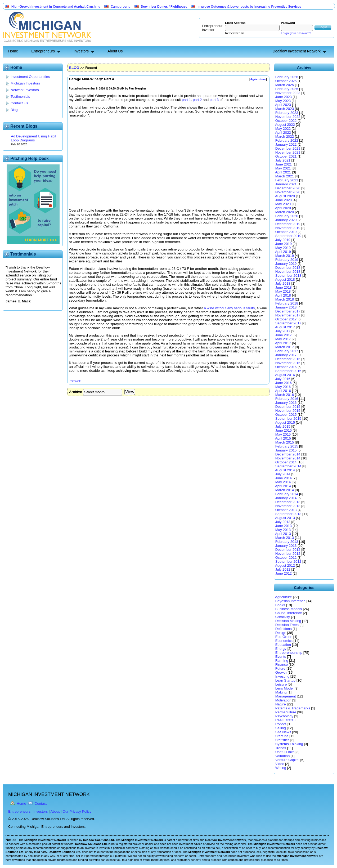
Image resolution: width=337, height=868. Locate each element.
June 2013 (284, 526)
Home (13, 51)
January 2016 (286, 403)
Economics (284, 641)
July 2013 (283, 522)
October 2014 (286, 462)
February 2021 (287, 180)
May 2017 (283, 339)
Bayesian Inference (290, 601)
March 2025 (285, 85)
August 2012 (285, 565)
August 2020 (285, 196)
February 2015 (287, 446)
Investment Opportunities (30, 77)
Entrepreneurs (43, 51)
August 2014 (285, 470)
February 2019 (287, 260)
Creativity (283, 617)
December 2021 (288, 148)
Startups (282, 736)
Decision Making (288, 621)
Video (280, 764)
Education (283, 645)
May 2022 (283, 129)
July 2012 (283, 569)
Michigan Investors (25, 83)
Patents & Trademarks (293, 708)
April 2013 (283, 534)
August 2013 (285, 518)
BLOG (74, 68)
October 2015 (286, 415)
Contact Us (19, 103)
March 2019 (285, 256)
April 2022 (283, 133)
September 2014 (288, 466)
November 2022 (288, 117)
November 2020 (288, 192)
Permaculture (286, 712)
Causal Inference (289, 613)
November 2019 (288, 228)
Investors (81, 51)
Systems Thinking (289, 744)
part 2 (197, 100)
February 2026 (287, 77)
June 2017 (284, 335)
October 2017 (286, 319)
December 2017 (288, 311)
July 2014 (283, 474)
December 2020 (288, 188)
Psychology (284, 716)
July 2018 (283, 283)
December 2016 (288, 359)
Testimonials (20, 97)
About (55, 811)
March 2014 (285, 490)
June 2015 (284, 430)
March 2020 (285, 212)
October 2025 (286, 81)
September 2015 (288, 419)
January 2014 (286, 498)
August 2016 (285, 375)
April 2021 (283, 172)
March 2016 (285, 395)
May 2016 (283, 387)
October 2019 (286, 232)
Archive (76, 392)
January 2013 (286, 546)
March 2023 (285, 109)
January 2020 (286, 220)
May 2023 (283, 101)
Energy (281, 649)
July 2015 (283, 426)
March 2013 (285, 538)
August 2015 (285, 422)
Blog (14, 110)
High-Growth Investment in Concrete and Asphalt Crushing (56, 7)
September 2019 (288, 236)
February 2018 (287, 303)
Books (280, 605)
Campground (121, 7)
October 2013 (286, 510)
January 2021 (286, 184)
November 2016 (288, 363)
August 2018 (285, 279)
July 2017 (283, 331)
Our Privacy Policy (77, 811)
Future (280, 668)
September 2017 (288, 323)
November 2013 (288, 506)
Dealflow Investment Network (297, 51)
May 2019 (283, 248)
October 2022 (286, 121)
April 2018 (283, 295)
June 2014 (284, 478)
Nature (281, 704)
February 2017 (287, 351)
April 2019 (283, 252)
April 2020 (283, 208)
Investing (282, 676)
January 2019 (286, 264)
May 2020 (283, 204)
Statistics (282, 740)
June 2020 (284, 200)
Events (281, 657)
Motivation (283, 700)
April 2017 (283, 343)
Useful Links (285, 752)
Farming (282, 661)
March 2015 (285, 442)
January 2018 (286, 307)
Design (281, 633)
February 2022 (287, 140)
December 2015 (288, 407)
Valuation (283, 756)
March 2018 (285, 299)
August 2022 (285, 125)
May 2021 (283, 168)
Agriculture (284, 597)
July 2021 (283, 160)
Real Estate (284, 720)
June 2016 (284, 383)
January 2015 (286, 450)
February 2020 (287, 216)
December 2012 (288, 550)
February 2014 (287, 494)
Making (281, 692)
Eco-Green (284, 637)
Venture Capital (287, 760)
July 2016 (283, 379)
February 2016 (287, 399)
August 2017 (285, 327)
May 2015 (283, 434)
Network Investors (25, 90)
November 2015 (288, 411)
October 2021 (286, 156)
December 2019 (288, 224)
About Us (115, 51)
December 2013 (288, 502)
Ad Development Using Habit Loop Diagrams (33, 138)
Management (286, 696)
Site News (283, 732)
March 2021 (285, 176)
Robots (281, 724)
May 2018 (283, 291)
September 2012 (288, 561)
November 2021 (288, 152)
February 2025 (287, 89)
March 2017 (285, 347)
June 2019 (284, 244)
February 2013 (287, 542)
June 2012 (284, 573)
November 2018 (288, 272)
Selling (281, 728)
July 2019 (283, 240)
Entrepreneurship (289, 653)
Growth (281, 672)
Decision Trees (287, 625)
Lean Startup (285, 680)
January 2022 (286, 144)
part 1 (186, 100)
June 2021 (284, 164)
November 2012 (288, 554)
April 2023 (283, 105)
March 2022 (285, 137)
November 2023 (288, 93)
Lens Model (284, 688)
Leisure (281, 684)
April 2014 (283, 486)
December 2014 (288, 454)
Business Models (289, 609)
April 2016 (283, 391)
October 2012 (286, 558)
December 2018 (288, 268)
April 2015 (283, 438)
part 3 (214, 100)
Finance (282, 665)
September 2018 (288, 276)
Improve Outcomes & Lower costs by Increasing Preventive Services (249, 7)
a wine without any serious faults (229, 308)
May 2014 (283, 482)
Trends (280, 748)
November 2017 (288, 315)
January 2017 (286, 355)
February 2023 (287, 113)
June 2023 (284, 97)
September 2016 (288, 371)
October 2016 (286, 367)
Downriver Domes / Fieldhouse (164, 7)
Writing (281, 768)
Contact (41, 804)
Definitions (284, 629)
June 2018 (284, 287)
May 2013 (283, 530)
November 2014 (288, 458)
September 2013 (288, 514)
